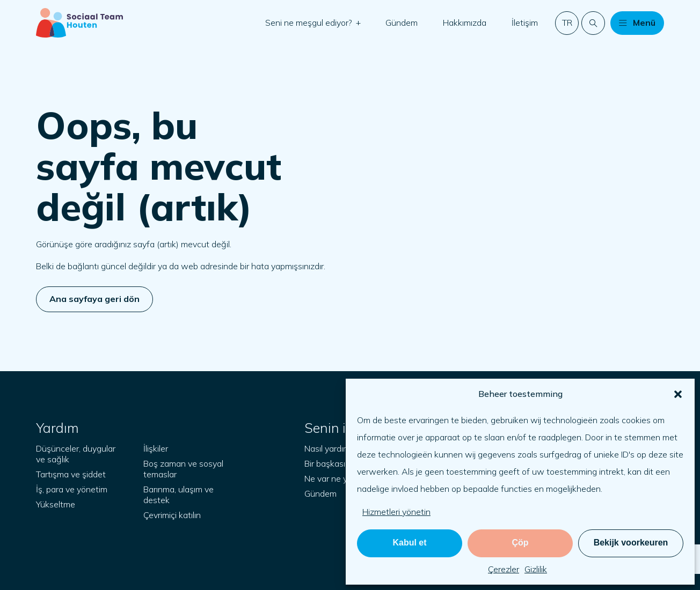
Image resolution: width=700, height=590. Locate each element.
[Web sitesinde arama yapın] (593, 23)
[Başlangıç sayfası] (79, 23)
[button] (678, 394)
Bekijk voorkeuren (631, 543)
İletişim (525, 23)
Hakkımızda (465, 23)
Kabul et (409, 543)
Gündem (402, 23)
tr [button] (567, 23)
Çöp (520, 543)
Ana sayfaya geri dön (94, 299)
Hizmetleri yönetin (396, 512)
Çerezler (504, 569)
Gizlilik (536, 569)
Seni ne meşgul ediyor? (310, 23)
